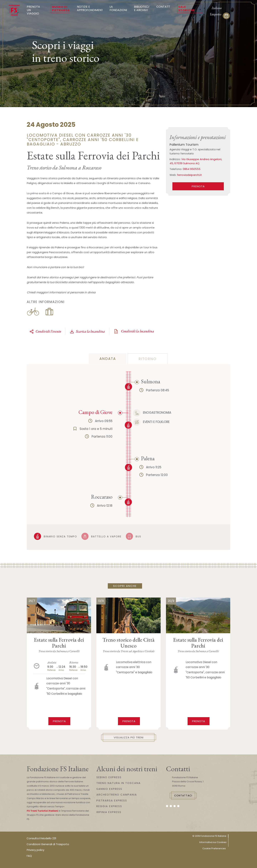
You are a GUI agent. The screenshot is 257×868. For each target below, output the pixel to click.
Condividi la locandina (134, 331)
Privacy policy (35, 850)
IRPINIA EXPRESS (109, 812)
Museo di (61, 9)
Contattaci (183, 796)
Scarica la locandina (87, 331)
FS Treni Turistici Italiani (42, 811)
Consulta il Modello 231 (41, 838)
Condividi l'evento (45, 331)
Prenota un (35, 10)
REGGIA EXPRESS (109, 806)
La (119, 8)
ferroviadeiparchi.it (189, 175)
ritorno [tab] (148, 359)
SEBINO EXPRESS (109, 777)
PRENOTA (198, 186)
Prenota (59, 721)
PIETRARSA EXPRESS (112, 800)
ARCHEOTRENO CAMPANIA (117, 795)
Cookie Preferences (214, 848)
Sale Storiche (187, 9)
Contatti (164, 7)
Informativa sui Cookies (213, 842)
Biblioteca (142, 8)
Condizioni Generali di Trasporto (48, 844)
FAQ (29, 856)
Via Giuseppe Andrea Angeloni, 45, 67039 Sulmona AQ (196, 161)
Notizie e (90, 8)
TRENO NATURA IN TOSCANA (119, 783)
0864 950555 (192, 169)
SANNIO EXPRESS (109, 789)
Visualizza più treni (129, 737)
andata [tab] (108, 359)
